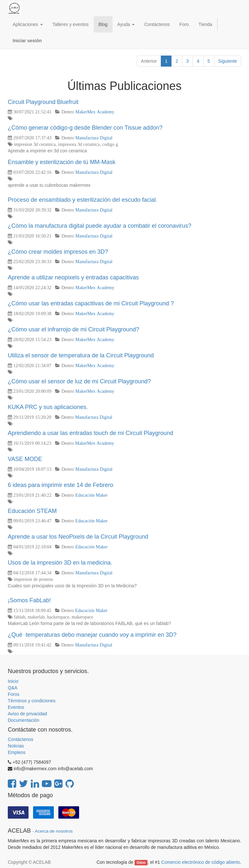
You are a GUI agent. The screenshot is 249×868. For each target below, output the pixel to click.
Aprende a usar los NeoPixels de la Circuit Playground (78, 537)
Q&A (13, 688)
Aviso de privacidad (27, 714)
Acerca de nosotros (54, 831)
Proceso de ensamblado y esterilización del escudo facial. (83, 200)
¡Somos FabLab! (29, 600)
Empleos (17, 752)
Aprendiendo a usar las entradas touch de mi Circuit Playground (90, 433)
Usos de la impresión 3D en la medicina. (60, 563)
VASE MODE (25, 459)
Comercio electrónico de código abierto (201, 862)
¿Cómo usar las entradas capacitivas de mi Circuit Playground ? (91, 303)
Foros (14, 694)
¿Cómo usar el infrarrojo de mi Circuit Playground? (73, 329)
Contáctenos (21, 739)
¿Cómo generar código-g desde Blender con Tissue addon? (85, 128)
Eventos (16, 707)
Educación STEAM (32, 511)
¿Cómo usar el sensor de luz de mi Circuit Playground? (79, 381)
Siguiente (228, 61)
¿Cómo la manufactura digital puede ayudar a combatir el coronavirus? (100, 226)
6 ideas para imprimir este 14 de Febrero (60, 485)
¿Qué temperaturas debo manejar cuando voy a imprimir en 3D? (92, 635)
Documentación (24, 720)
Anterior (149, 61)
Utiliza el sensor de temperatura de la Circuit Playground (81, 355)
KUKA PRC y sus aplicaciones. (48, 407)
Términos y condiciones (32, 701)
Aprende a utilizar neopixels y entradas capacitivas (73, 277)
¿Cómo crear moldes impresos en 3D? (58, 252)
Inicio (13, 681)
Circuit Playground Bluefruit (43, 102)
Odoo (141, 862)
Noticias (16, 746)
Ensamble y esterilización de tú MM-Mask (62, 162)
